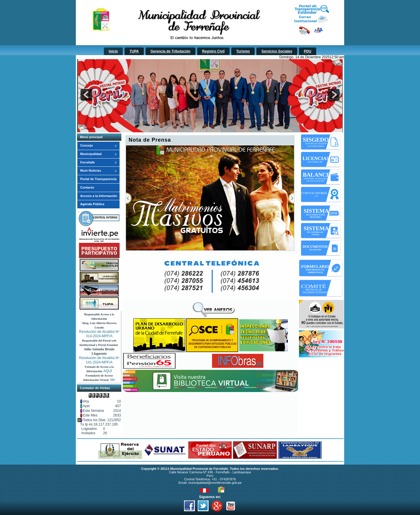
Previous (129, 198)
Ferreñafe (97, 163)
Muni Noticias (97, 171)
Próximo (291, 198)
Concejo (97, 146)
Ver (113, 380)
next (334, 95)
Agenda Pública (92, 204)
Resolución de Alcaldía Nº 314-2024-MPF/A (99, 334)
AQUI (108, 371)
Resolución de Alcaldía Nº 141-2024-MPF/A (99, 360)
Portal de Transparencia (98, 179)
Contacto (87, 187)
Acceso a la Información (99, 196)
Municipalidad (97, 154)
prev (86, 95)
